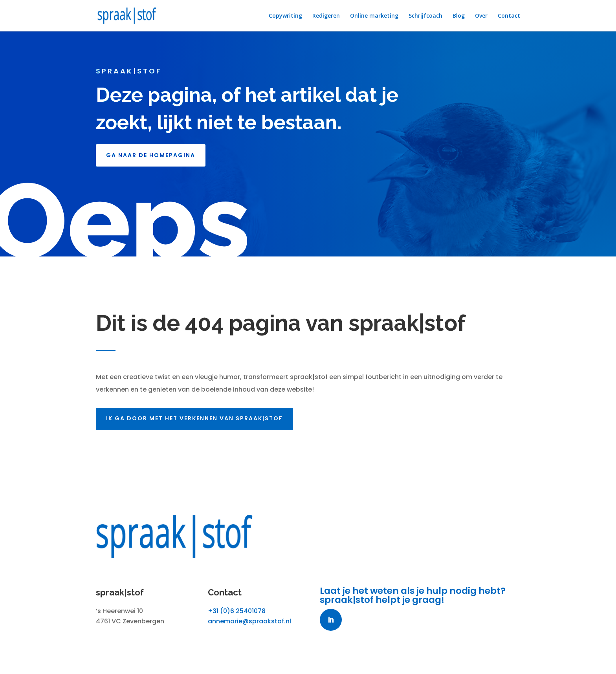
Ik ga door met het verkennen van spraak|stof (201, 418)
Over (481, 16)
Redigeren (326, 16)
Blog (459, 16)
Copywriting (285, 16)
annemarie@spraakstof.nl (249, 621)
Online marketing (374, 16)
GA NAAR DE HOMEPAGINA (151, 155)
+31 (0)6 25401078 (237, 611)
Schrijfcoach (425, 16)
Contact (509, 16)
